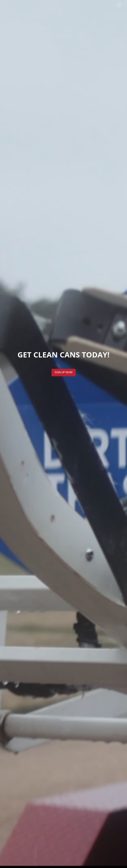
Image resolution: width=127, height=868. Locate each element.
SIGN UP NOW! (64, 372)
